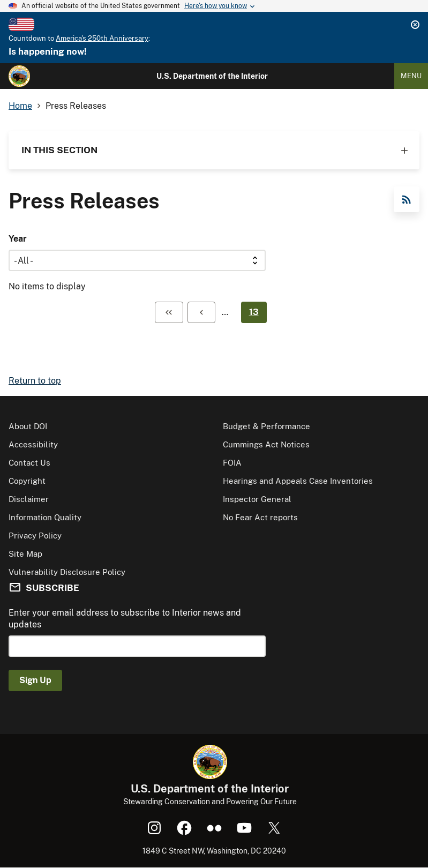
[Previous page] (201, 312)
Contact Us (29, 463)
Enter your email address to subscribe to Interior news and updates (125, 619)
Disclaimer (29, 499)
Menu (411, 76)
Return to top (35, 381)
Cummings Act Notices (266, 444)
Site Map (25, 554)
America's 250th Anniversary (102, 38)
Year (18, 239)
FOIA (232, 463)
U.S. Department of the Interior (212, 76)
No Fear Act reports (260, 517)
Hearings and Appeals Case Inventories (298, 481)
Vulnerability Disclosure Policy (67, 572)
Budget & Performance (266, 426)
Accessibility (33, 444)
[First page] (169, 312)
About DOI (28, 426)
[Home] (19, 76)
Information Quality (45, 517)
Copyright (27, 481)
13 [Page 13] (254, 312)
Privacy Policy (35, 536)
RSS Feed (407, 199)
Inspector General (257, 499)
